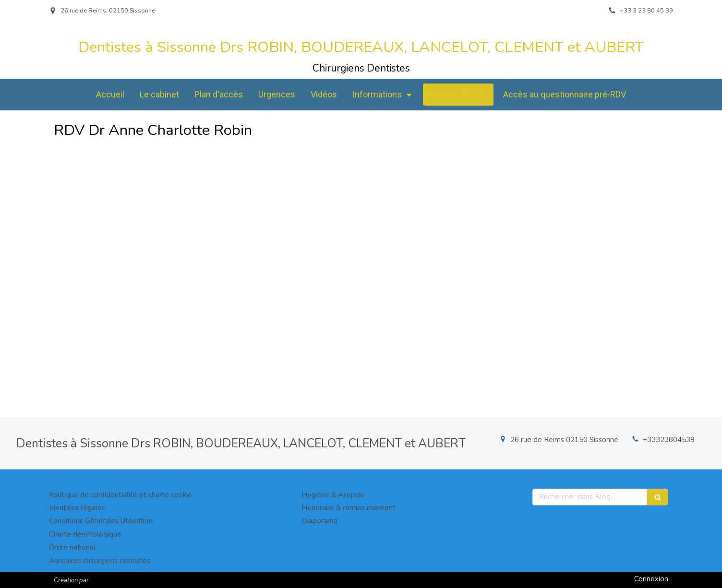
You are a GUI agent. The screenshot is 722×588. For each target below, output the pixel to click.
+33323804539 (669, 440)
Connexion (651, 579)
